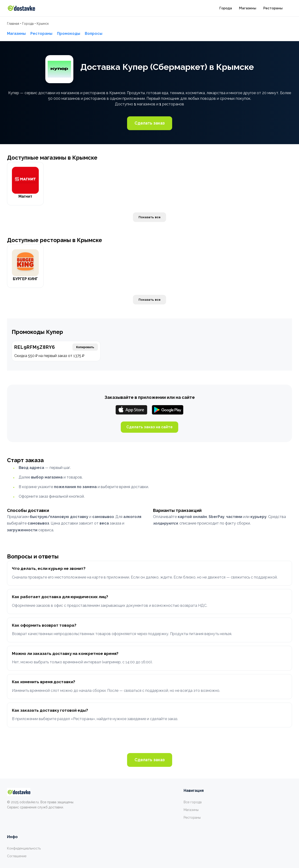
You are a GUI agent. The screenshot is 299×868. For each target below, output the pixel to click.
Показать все (149, 217)
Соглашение (17, 856)
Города (226, 8)
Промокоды (69, 34)
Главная (13, 24)
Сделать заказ (150, 123)
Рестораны (273, 8)
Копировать (85, 347)
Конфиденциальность (24, 848)
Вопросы (94, 34)
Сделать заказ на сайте (149, 427)
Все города (193, 802)
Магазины (248, 8)
